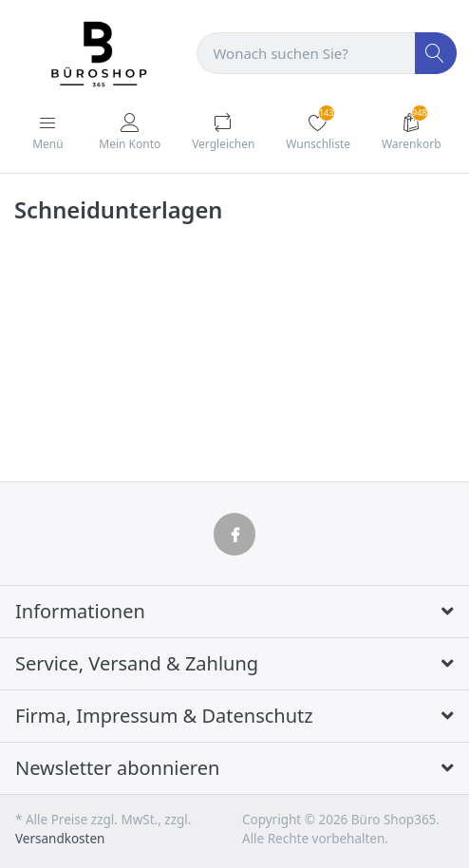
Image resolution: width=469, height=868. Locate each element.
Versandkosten (60, 839)
